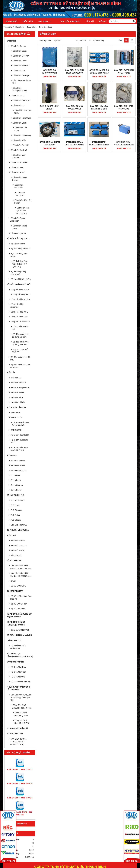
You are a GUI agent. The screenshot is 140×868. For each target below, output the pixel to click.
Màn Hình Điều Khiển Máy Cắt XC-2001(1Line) (21, 567)
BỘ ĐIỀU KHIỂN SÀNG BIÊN (19, 635)
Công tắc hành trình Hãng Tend (21, 714)
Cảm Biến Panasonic (19, 186)
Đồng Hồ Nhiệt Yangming (17, 306)
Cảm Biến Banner (18, 46)
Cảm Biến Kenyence (66, 21)
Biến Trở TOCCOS (19, 546)
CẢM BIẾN (11, 41)
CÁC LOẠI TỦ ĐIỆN (15, 662)
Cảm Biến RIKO (17, 96)
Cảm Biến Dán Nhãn (21, 129)
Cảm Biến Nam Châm (22, 118)
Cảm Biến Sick (17, 167)
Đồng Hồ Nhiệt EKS (19, 317)
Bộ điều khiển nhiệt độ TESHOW (20, 366)
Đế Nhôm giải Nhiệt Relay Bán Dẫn (21, 424)
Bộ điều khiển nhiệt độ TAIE (20, 358)
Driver (13, 581)
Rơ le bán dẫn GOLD (20, 435)
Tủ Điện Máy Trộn (18, 672)
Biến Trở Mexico (18, 541)
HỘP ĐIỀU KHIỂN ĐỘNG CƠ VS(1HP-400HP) (19, 615)
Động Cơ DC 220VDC (20, 630)
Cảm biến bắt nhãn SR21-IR (50, 107)
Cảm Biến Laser (20, 61)
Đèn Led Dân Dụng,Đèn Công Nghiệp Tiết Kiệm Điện (21, 698)
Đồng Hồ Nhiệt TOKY (20, 290)
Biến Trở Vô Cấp (18, 550)
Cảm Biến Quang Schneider (18, 220)
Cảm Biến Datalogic (21, 75)
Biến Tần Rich (17, 397)
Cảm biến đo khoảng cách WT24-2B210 (50, 73)
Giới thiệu (28, 21)
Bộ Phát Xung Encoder (20, 249)
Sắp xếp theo (45, 40)
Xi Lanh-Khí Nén (15, 734)
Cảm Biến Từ (18, 105)
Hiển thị (83, 40)
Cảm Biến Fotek (18, 172)
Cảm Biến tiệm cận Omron (23, 202)
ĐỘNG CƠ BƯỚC (14, 561)
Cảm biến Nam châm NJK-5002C (49, 143)
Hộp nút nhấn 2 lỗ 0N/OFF (20, 351)
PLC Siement (16, 510)
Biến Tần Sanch (17, 392)
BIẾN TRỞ (11, 535)
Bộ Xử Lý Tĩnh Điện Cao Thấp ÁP (21, 598)
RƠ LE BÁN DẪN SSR (16, 407)
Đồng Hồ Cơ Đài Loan (20, 322)
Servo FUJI (15, 475)
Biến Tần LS (16, 378)
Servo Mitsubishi (18, 465)
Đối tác (99, 21)
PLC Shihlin (16, 520)
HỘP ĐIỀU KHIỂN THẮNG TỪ (18, 647)
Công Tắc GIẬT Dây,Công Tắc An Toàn (22, 706)
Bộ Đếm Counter (18, 244)
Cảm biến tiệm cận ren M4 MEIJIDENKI (23, 211)
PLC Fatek (15, 515)
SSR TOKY (15, 413)
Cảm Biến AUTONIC (19, 163)
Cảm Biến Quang (20, 51)
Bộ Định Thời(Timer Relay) (19, 255)
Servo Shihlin (16, 490)
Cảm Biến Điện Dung (22, 135)
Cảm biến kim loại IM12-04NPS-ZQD (99, 107)
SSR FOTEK (16, 430)
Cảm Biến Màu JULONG (19, 156)
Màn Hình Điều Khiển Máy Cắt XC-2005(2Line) (21, 575)
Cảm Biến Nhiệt (19, 140)
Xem (121, 40)
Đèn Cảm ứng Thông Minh (21, 82)
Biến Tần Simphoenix (20, 388)
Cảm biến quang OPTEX (19, 227)
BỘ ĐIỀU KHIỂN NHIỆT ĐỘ (18, 284)
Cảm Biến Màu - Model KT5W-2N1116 (99, 143)
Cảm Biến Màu (19, 71)
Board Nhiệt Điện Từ (17, 728)
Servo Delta (16, 480)
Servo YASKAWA (18, 461)
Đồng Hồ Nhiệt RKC (21, 294)
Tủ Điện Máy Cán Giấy (20, 682)
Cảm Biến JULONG (19, 150)
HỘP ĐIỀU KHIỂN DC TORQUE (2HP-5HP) (16, 623)
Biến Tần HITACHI (19, 383)
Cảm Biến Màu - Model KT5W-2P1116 (124, 143)
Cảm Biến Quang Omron (20, 179)
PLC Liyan (15, 505)
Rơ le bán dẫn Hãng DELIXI (19, 441)
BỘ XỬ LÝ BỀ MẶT (15, 591)
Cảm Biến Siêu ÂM (21, 145)
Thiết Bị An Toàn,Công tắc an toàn (18, 688)
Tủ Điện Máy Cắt (18, 677)
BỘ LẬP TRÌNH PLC (15, 495)
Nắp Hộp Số (16, 555)
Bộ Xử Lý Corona (18, 609)
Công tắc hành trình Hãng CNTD (21, 722)
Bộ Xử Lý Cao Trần (19, 604)
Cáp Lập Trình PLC (19, 525)
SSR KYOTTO (17, 418)
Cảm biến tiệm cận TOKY (22, 112)
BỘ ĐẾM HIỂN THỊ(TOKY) (18, 239)
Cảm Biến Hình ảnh (21, 66)
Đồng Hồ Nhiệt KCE (19, 312)
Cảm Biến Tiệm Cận (21, 100)
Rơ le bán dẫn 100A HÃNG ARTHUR (19, 449)
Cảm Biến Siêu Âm (21, 56)
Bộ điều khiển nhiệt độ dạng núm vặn (21, 343)
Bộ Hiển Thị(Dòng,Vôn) (21, 279)
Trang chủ (11, 21)
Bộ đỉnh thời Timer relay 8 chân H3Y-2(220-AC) (20, 264)
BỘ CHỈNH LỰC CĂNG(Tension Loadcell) (20, 655)
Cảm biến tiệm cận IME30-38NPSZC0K (74, 71)
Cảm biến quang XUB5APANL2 (74, 107)
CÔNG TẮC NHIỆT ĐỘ (20, 328)
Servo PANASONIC (19, 470)
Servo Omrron (17, 485)
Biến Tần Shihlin (18, 402)
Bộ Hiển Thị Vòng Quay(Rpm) (18, 273)
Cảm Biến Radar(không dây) (20, 89)
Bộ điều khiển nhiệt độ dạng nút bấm (21, 336)
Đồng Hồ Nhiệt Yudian (20, 299)
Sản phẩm (44, 21)
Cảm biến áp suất (18, 233)
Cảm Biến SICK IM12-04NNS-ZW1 (124, 107)
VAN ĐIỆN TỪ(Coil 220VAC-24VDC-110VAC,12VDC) (18, 742)
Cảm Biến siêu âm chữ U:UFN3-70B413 (74, 143)
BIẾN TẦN (11, 373)
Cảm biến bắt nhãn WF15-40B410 (124, 71)
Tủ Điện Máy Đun (18, 667)
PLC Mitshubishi (18, 500)
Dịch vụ (86, 21)
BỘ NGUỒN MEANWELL (18, 530)
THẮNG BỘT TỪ (14, 641)
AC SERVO (12, 455)
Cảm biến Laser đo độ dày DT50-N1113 (99, 71)
